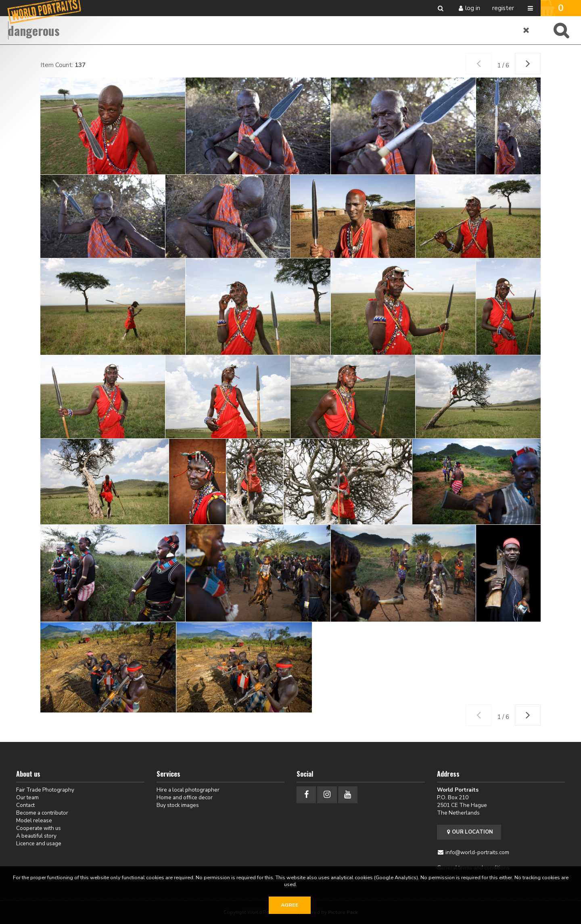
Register (503, 8)
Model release (34, 820)
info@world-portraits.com (477, 852)
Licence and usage (39, 843)
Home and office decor (185, 797)
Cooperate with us (39, 828)
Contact (25, 805)
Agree (290, 905)
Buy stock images (178, 805)
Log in (473, 8)
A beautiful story (36, 836)
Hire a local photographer (188, 790)
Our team (27, 797)
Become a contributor (42, 813)
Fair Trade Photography (45, 790)
